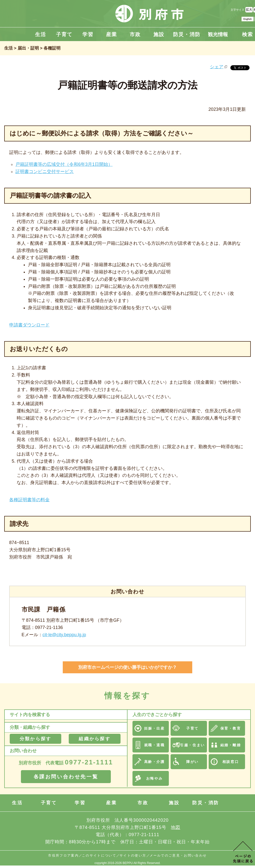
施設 (159, 34)
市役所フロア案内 (63, 855)
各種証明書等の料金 (29, 500)
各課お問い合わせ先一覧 (66, 777)
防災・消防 (187, 34)
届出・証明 (28, 48)
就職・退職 (155, 745)
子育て (64, 34)
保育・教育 (231, 728)
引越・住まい (192, 745)
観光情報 (218, 34)
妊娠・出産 (155, 728)
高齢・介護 (155, 762)
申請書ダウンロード (29, 325)
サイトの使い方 (133, 855)
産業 (112, 34)
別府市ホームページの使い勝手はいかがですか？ (127, 667)
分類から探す (35, 739)
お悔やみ (154, 778)
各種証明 (52, 48)
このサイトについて (99, 855)
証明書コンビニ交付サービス (45, 172)
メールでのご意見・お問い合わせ (178, 855)
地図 (176, 827)
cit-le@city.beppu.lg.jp (64, 635)
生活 (41, 34)
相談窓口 (231, 762)
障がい (192, 762)
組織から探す (95, 739)
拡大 (249, 10)
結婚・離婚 (231, 745)
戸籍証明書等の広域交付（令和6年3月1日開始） (64, 164)
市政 (135, 34)
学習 (88, 34)
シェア (217, 67)
